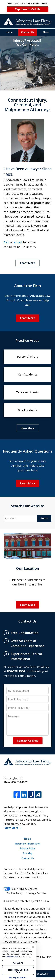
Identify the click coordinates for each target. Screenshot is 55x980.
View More (28, 428)
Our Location (27, 568)
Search (44, 518)
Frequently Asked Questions (28, 451)
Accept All (18, 963)
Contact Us (27, 32)
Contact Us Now (28, 741)
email (18, 242)
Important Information (27, 844)
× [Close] (33, 947)
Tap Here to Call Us (27, 9)
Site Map (28, 853)
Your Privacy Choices (20, 889)
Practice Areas (27, 340)
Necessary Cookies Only (18, 971)
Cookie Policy (15, 893)
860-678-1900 (19, 782)
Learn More (27, 263)
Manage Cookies (36, 893)
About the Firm (28, 286)
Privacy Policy (27, 848)
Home (9, 32)
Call (6, 242)
